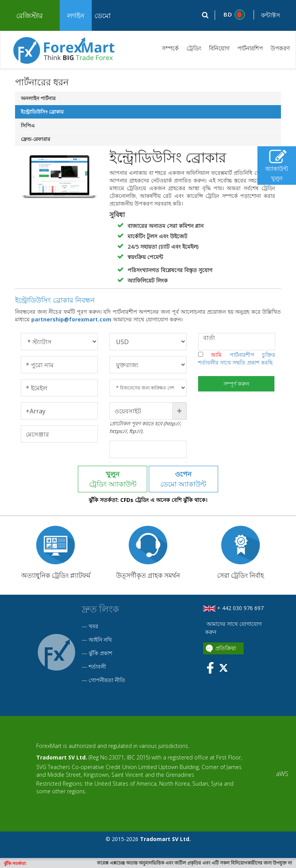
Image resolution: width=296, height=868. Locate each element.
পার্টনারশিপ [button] (250, 48)
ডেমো (103, 15)
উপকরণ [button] (280, 48)
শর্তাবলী (97, 666)
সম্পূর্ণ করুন (237, 384)
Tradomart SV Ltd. (62, 757)
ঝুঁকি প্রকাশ (100, 653)
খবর (93, 626)
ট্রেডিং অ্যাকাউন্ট (113, 479)
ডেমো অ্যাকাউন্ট (184, 479)
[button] (235, 15)
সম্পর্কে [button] (170, 48)
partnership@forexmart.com (72, 319)
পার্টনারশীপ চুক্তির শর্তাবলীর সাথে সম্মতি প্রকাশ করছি (237, 359)
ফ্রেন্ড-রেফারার (35, 139)
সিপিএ (28, 125)
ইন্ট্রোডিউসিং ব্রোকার (42, 112)
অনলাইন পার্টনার (38, 98)
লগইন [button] (76, 15)
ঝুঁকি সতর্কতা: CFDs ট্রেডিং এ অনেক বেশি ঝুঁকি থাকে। (148, 500)
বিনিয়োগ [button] (219, 48)
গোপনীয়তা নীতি (107, 680)
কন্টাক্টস (271, 15)
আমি (237, 359)
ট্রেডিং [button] (194, 48)
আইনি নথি (100, 640)
